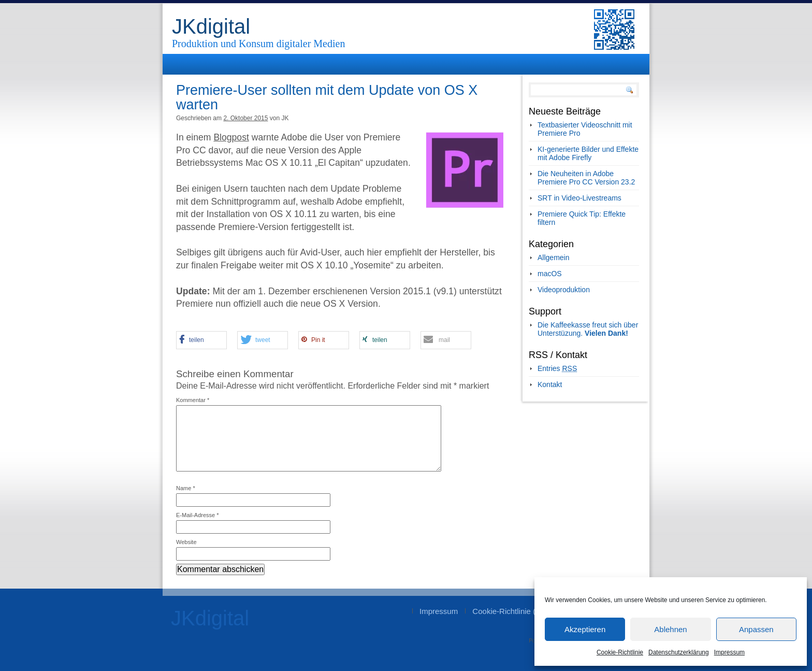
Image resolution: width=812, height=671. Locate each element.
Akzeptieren (585, 629)
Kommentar (193, 400)
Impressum (729, 652)
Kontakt (550, 384)
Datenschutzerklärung (679, 652)
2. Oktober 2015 (245, 118)
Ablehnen (670, 629)
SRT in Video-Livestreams (579, 198)
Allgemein (553, 258)
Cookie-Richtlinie (620, 652)
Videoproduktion (564, 290)
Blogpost (231, 137)
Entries (557, 368)
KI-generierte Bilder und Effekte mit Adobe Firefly (588, 153)
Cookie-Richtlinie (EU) (511, 611)
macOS (550, 274)
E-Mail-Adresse (198, 515)
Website (186, 542)
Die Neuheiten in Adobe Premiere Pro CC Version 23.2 (586, 178)
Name (186, 488)
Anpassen (756, 629)
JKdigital (211, 26)
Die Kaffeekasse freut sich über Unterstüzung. (588, 329)
